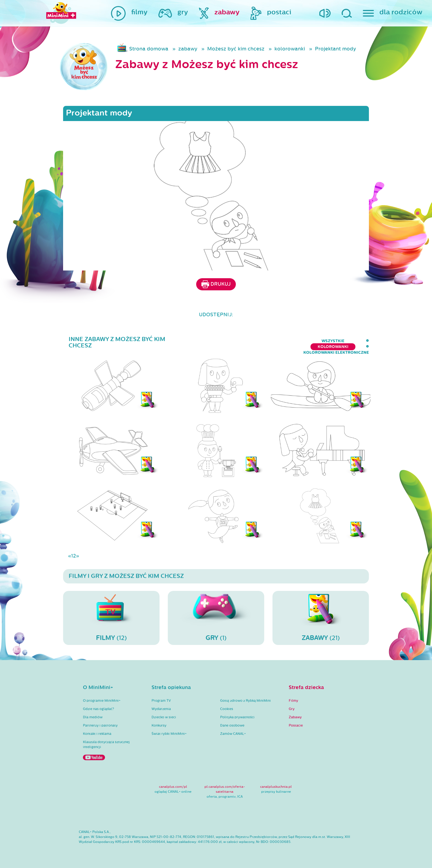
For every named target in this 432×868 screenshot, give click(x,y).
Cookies (227, 709)
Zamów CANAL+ (233, 734)
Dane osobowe (232, 725)
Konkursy (159, 725)
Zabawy (295, 717)
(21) (321, 618)
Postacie (296, 725)
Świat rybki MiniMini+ (169, 734)
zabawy (188, 49)
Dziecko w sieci (164, 717)
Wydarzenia (161, 709)
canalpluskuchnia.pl (276, 787)
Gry (292, 709)
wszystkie (228, 341)
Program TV (161, 701)
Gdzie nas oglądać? (98, 709)
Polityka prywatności (237, 717)
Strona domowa (149, 49)
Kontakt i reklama (97, 734)
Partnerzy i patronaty (100, 725)
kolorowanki (290, 49)
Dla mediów (93, 717)
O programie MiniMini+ (102, 701)
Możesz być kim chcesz (236, 49)
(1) (216, 618)
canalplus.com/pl (173, 787)
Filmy (293, 701)
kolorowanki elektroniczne (336, 341)
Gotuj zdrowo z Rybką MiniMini (245, 701)
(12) (111, 618)
